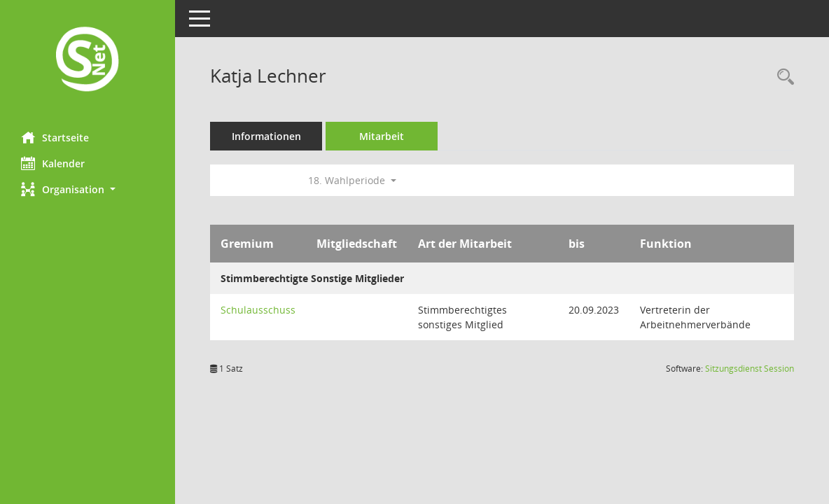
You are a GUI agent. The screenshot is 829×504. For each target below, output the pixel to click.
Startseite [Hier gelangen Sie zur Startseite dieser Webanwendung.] (55, 137)
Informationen (266, 136)
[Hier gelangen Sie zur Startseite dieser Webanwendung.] (88, 61)
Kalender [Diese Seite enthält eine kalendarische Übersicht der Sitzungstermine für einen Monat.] (53, 163)
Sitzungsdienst (750, 369)
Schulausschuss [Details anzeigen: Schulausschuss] (258, 310)
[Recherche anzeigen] (782, 77)
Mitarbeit (382, 136)
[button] (88, 189)
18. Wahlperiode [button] (352, 180)
